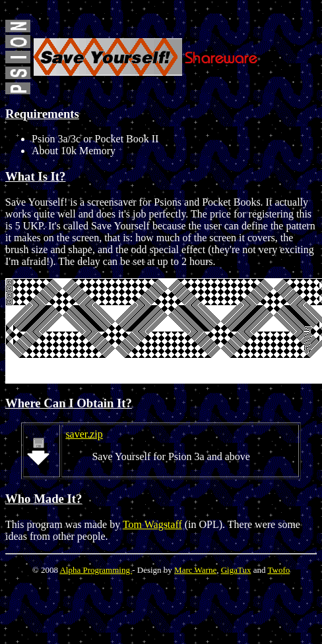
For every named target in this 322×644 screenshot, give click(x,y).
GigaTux (236, 570)
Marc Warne (195, 570)
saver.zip (84, 434)
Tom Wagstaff (152, 524)
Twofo (278, 570)
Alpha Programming (96, 570)
